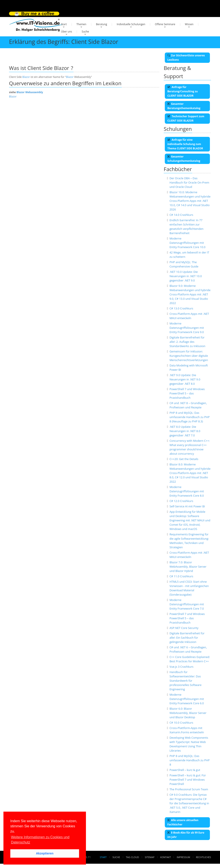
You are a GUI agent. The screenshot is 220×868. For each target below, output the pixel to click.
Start (64, 24)
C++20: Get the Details (184, 459)
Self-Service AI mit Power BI (187, 506)
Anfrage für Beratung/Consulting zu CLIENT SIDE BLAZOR (183, 91)
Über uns (66, 32)
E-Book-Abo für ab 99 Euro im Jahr (186, 835)
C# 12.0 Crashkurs (181, 501)
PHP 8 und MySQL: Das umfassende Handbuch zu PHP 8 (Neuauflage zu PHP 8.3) (190, 417)
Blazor (26, 77)
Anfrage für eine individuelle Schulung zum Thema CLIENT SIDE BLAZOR (185, 144)
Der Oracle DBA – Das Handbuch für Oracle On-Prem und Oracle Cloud (189, 182)
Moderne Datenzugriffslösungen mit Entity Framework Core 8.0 (187, 491)
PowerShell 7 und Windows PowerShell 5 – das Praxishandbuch (187, 393)
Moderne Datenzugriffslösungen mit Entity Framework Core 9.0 (187, 328)
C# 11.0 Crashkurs (181, 576)
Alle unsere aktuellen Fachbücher (183, 822)
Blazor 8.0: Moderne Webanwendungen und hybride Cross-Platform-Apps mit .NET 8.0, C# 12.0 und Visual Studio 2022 (190, 473)
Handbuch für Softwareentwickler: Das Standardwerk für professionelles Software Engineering (186, 681)
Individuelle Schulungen (131, 24)
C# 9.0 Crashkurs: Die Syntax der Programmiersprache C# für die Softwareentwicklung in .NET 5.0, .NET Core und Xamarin (189, 803)
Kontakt (166, 857)
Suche (85, 32)
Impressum (183, 857)
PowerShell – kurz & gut (185, 770)
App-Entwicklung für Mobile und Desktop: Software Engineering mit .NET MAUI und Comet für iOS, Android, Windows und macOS (190, 520)
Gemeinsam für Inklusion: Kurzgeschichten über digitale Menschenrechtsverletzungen (189, 356)
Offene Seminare (165, 24)
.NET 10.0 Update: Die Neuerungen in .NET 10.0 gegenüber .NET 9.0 (186, 276)
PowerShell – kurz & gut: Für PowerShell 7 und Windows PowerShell (188, 780)
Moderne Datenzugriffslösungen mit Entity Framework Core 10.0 (187, 243)
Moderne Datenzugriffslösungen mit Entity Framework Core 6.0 (187, 699)
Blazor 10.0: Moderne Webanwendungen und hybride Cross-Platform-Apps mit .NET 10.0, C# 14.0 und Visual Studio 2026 (190, 201)
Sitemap (150, 857)
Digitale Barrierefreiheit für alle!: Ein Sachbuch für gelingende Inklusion (187, 638)
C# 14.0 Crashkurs (181, 215)
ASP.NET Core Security (184, 628)
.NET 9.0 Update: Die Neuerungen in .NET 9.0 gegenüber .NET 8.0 (185, 379)
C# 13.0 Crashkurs (181, 308)
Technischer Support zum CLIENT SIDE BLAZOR (186, 118)
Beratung (102, 24)
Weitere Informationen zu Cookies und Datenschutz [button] (40, 840)
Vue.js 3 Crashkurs (181, 667)
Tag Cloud (132, 857)
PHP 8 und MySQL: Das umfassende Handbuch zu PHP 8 (190, 760)
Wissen (189, 24)
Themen (81, 24)
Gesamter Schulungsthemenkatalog (184, 159)
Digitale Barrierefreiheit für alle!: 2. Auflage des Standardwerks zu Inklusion (187, 342)
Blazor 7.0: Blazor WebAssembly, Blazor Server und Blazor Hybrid (188, 567)
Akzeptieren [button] (45, 853)
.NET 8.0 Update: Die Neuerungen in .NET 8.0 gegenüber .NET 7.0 (185, 431)
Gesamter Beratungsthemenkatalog (184, 106)
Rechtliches (203, 857)
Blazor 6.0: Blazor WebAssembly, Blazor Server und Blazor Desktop (188, 713)
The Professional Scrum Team (189, 789)
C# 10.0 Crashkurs (181, 723)
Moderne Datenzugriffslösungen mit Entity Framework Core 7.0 (187, 604)
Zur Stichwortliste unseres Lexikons (186, 58)
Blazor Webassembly (30, 92)
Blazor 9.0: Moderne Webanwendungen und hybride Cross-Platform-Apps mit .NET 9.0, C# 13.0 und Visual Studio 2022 (190, 294)
